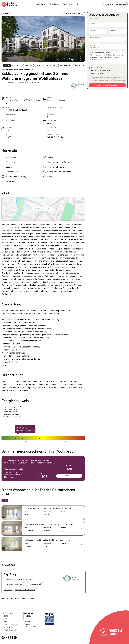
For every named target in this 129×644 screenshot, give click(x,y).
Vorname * (93, 30)
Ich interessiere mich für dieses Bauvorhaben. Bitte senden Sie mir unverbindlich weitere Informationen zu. (107, 57)
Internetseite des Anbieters (25, 590)
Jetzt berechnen (69, 476)
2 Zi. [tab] (5, 501)
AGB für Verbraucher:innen (111, 80)
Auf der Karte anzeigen (43, 209)
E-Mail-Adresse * (95, 38)
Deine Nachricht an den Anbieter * (100, 53)
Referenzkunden (9, 630)
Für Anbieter (54, 4)
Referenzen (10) (35, 584)
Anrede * (93, 23)
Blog (79, 4)
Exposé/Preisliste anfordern (101, 68)
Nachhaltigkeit (8, 627)
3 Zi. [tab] (12, 501)
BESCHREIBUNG (65, 65)
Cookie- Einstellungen (30, 626)
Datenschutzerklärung (97, 80)
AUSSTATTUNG (50, 65)
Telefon (93, 45)
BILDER (7, 65)
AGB (25, 619)
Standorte (41, 4)
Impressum (8, 590)
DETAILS (17, 65)
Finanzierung (68, 4)
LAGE (39, 65)
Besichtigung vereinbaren (101, 70)
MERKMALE (29, 65)
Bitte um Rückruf (97, 73)
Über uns (6, 616)
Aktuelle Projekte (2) (14, 584)
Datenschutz (29, 622)
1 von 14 (73, 13)
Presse (5, 619)
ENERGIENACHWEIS (81, 65)
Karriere (6, 622)
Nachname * (113, 30)
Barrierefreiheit (9, 624)
